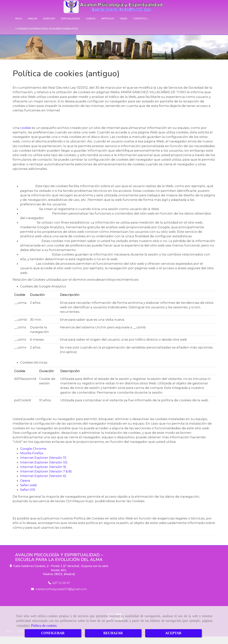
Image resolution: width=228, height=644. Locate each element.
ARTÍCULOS (108, 26)
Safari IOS (28, 497)
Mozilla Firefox (32, 461)
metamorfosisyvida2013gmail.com (61, 597)
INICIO (19, 26)
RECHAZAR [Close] (113, 633)
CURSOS (91, 26)
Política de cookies (44, 626)
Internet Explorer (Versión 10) (44, 470)
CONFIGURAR (53, 633)
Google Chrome (33, 456)
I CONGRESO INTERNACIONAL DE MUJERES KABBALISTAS (47, 36)
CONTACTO (141, 26)
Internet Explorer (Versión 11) (43, 465)
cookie (26, 135)
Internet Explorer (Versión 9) (43, 474)
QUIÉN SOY (49, 26)
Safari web (29, 493)
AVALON (32, 26)
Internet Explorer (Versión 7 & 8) (46, 479)
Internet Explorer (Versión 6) (43, 483)
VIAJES (124, 26)
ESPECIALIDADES (71, 26)
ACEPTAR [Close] (173, 633)
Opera (25, 488)
